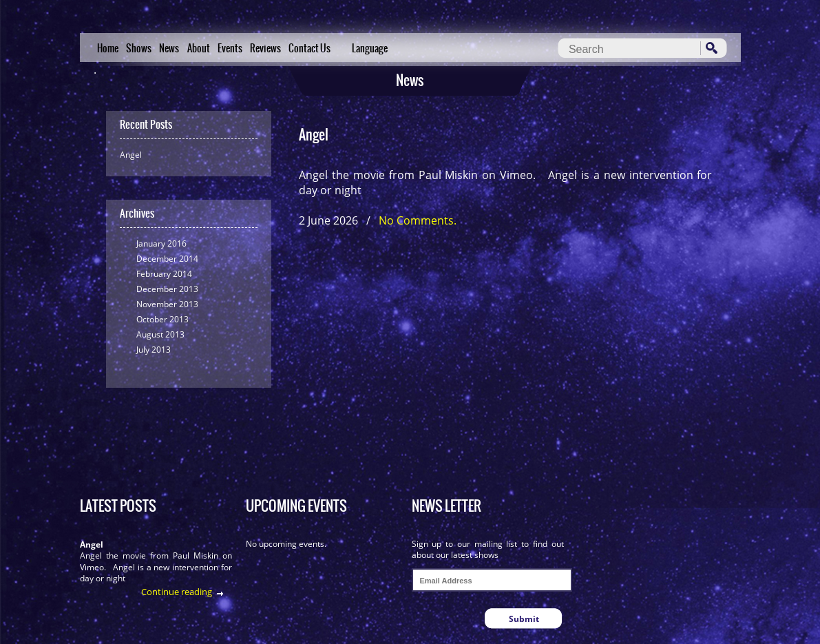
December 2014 (167, 259)
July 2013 (154, 350)
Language (370, 48)
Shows (139, 48)
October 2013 (162, 319)
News (169, 48)
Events (230, 48)
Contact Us (309, 48)
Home (108, 48)
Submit (524, 619)
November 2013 (167, 304)
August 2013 (160, 334)
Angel (131, 155)
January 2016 (161, 243)
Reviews (265, 48)
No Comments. (418, 220)
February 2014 (164, 274)
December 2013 (167, 289)
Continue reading (177, 592)
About (199, 48)
